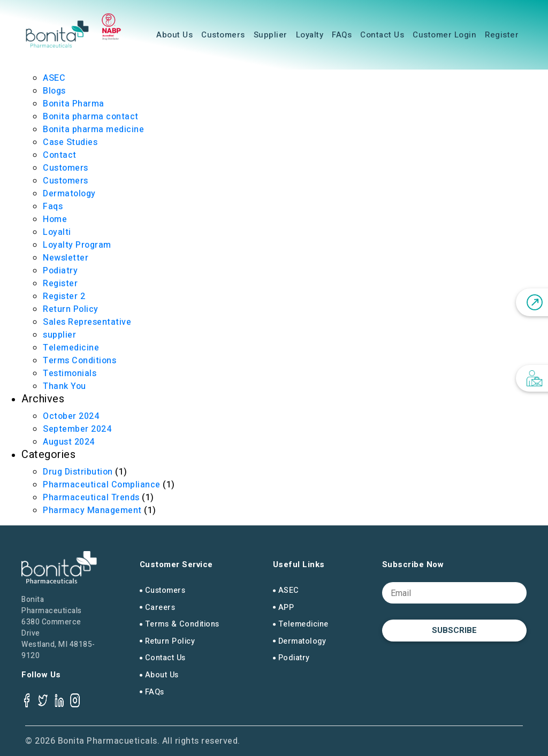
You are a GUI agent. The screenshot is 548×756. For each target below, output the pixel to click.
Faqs (53, 207)
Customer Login (444, 35)
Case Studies (70, 142)
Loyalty (310, 35)
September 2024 (77, 429)
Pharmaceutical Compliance (102, 485)
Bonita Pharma (74, 104)
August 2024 (69, 442)
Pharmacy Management (92, 510)
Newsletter (66, 258)
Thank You (64, 386)
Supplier (271, 35)
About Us (174, 35)
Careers (160, 608)
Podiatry (60, 271)
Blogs (54, 91)
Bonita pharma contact (91, 117)
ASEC (54, 78)
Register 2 (64, 296)
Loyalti (57, 232)
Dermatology (69, 194)
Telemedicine (71, 348)
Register (502, 35)
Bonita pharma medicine (93, 129)
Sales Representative (87, 322)
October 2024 (71, 416)
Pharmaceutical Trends (91, 498)
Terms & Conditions (182, 624)
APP (286, 608)
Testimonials (70, 373)
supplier (59, 335)
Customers (223, 35)
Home (55, 219)
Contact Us (382, 35)
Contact (60, 155)
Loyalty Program (77, 245)
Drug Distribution (78, 472)
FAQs (342, 35)
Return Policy (71, 309)
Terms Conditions (79, 361)
